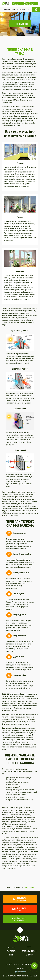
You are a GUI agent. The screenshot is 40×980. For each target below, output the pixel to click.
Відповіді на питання (29, 951)
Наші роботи (11, 951)
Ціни (11, 955)
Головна (11, 947)
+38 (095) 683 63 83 (23, 9)
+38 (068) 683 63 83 (9, 9)
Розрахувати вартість (32, 4)
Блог (29, 947)
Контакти (29, 955)
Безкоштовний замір (18, 4)
